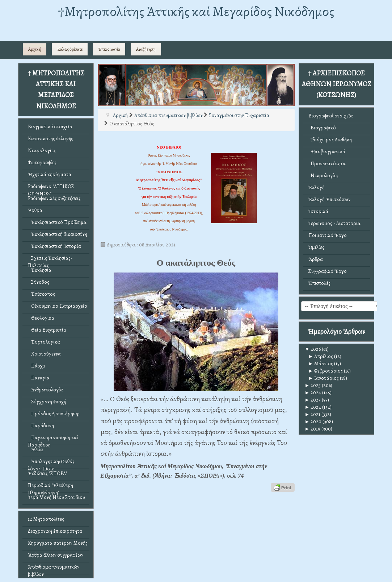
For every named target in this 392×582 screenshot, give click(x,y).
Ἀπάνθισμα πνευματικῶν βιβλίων (54, 569)
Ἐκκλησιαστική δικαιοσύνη (58, 234)
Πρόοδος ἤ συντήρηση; (54, 414)
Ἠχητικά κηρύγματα (50, 174)
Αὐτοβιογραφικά (327, 152)
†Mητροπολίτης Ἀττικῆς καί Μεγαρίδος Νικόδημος (196, 11)
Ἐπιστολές (319, 283)
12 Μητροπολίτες (46, 519)
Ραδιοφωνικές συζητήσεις (54, 198)
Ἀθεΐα (35, 450)
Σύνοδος (39, 282)
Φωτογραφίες (42, 163)
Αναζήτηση (146, 49)
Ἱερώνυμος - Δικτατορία (334, 223)
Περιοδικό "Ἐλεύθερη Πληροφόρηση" (50, 487)
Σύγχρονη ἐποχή (47, 402)
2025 (313, 385)
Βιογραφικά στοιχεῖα (50, 127)
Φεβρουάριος (326, 371)
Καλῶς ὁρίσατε (70, 49)
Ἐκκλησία (40, 270)
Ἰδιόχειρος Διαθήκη (330, 140)
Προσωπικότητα (327, 164)
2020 (313, 422)
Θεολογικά (41, 318)
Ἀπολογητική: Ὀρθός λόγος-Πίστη (51, 463)
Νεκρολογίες (42, 151)
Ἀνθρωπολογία (45, 390)
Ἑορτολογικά (44, 342)
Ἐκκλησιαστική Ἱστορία (54, 246)
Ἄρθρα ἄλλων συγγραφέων (56, 555)
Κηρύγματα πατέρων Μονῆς (58, 543)
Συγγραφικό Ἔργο (328, 271)
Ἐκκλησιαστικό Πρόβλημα (57, 222)
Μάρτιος (321, 364)
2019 (313, 429)
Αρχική (35, 49)
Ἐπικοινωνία (109, 49)
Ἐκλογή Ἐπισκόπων (329, 199)
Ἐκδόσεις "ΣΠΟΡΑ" (48, 473)
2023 (313, 400)
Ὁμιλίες (316, 247)
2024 (313, 393)
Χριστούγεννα (44, 354)
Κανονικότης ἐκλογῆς (50, 139)
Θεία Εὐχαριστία (47, 330)
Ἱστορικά (318, 211)
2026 (313, 349)
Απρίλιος (321, 356)
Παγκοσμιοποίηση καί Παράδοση (53, 439)
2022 (313, 407)
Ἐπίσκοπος (41, 294)
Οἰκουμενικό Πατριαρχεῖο (58, 306)
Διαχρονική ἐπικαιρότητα (55, 531)
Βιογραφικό (322, 128)
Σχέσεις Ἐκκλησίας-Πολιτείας (50, 260)
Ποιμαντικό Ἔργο (328, 235)
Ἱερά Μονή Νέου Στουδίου (56, 497)
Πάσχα (37, 366)
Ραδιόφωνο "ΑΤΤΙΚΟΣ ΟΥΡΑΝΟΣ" (51, 188)
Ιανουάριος (324, 378)
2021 (313, 414)
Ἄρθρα (35, 210)
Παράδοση (41, 426)
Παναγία (39, 378)
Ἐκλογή (317, 188)
